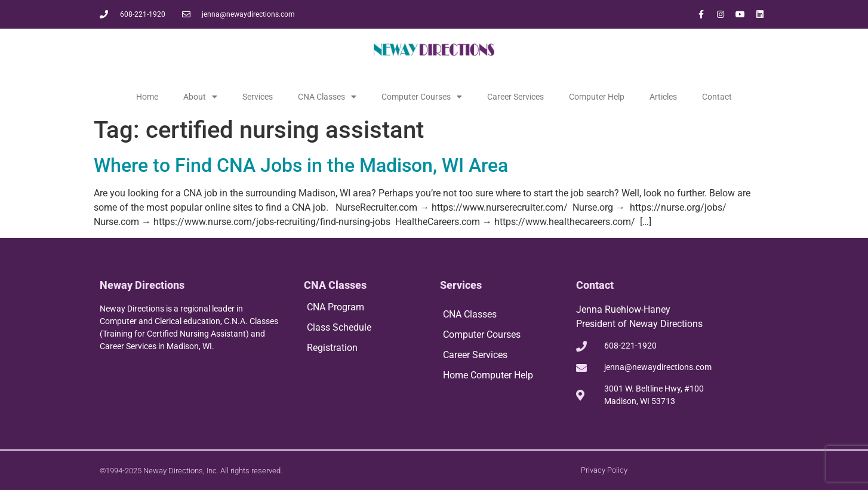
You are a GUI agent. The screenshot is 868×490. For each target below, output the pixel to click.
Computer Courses (422, 97)
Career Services (515, 97)
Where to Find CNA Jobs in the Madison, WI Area (301, 165)
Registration (332, 348)
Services (258, 97)
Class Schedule (339, 327)
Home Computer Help (488, 375)
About (200, 97)
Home (147, 97)
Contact (717, 97)
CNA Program (335, 307)
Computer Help (597, 97)
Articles (663, 97)
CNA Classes (327, 97)
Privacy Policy (604, 470)
